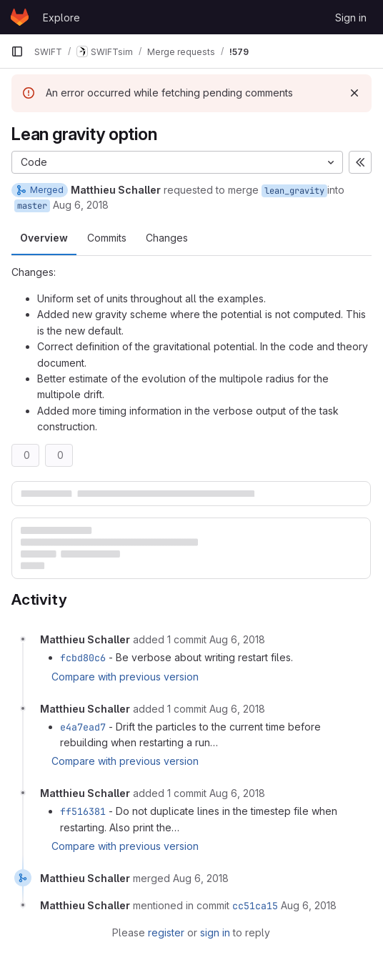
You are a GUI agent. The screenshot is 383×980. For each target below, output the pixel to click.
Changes (167, 238)
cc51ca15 (255, 906)
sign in (215, 932)
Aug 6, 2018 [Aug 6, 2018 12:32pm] (81, 205)
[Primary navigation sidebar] (17, 51)
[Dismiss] (354, 93)
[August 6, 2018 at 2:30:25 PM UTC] (309, 905)
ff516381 (83, 811)
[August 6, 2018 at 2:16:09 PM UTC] (237, 709)
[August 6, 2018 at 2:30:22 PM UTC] (201, 878)
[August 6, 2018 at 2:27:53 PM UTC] (237, 793)
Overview (44, 238)
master (32, 206)
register (166, 932)
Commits (107, 238)
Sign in (351, 18)
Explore (61, 18)
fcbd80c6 (83, 658)
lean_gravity (294, 191)
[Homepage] (20, 17)
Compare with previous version (125, 677)
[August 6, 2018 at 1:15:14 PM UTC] (237, 639)
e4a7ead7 (83, 727)
